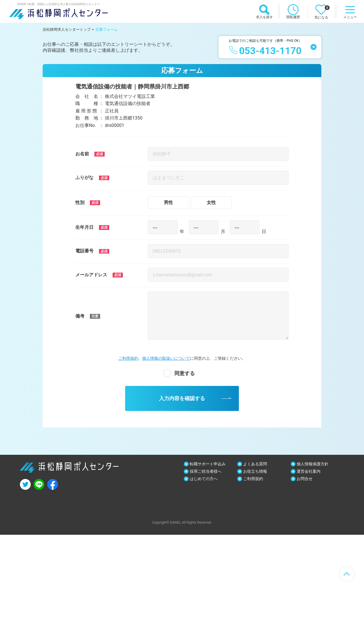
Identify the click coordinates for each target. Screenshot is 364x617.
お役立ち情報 (255, 471)
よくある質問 (255, 464)
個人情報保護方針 (313, 464)
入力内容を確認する (182, 398)
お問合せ (305, 479)
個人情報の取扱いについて (166, 358)
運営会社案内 (309, 471)
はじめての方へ (204, 479)
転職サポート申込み (208, 464)
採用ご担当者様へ (206, 471)
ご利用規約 (128, 358)
